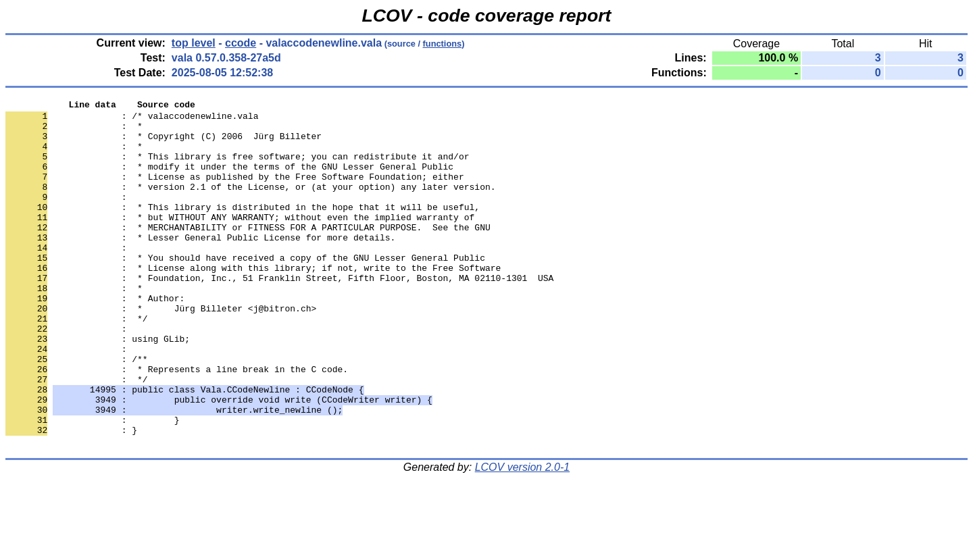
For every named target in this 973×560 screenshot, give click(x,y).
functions (443, 44)
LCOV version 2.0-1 (523, 536)
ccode (241, 43)
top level (194, 43)
